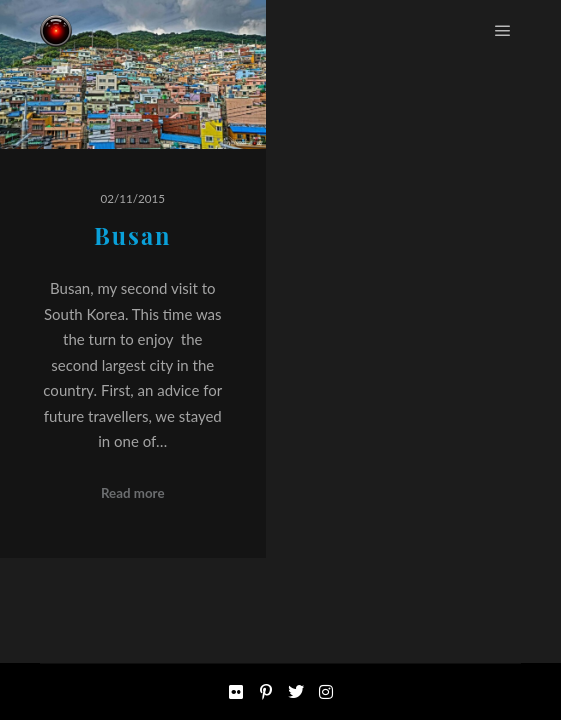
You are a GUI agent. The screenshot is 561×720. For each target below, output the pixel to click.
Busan (133, 235)
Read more (133, 493)
